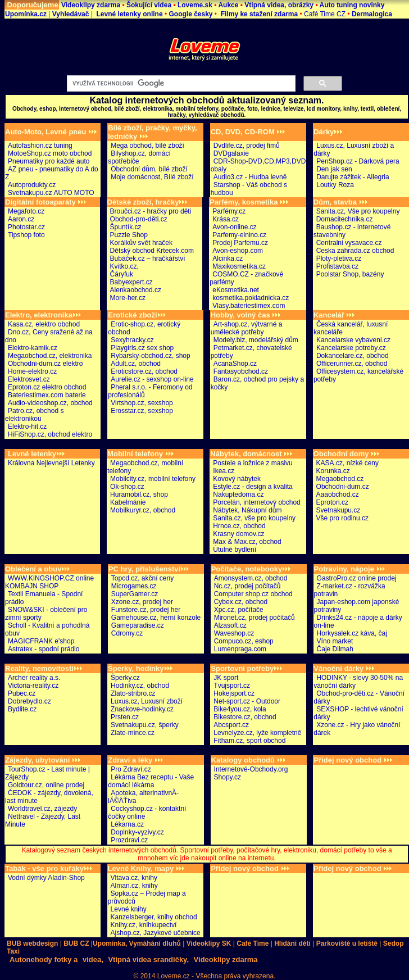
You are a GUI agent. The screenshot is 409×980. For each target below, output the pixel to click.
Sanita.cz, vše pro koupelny (254, 518)
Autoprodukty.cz (32, 185)
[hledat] (180, 84)
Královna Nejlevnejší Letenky (51, 463)
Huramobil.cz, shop (139, 494)
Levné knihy (129, 909)
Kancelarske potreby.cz (351, 348)
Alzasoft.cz (230, 625)
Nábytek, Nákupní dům (247, 510)
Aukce (228, 5)
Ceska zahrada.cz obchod (355, 251)
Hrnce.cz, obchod (239, 526)
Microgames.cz (134, 586)
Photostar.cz (26, 227)
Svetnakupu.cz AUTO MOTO (51, 193)
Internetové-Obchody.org (251, 769)
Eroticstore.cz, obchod (144, 371)
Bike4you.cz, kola (240, 709)
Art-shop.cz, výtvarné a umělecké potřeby (247, 328)
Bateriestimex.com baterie (47, 395)
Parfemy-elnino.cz (239, 235)
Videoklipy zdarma (92, 5)
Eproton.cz (332, 502)
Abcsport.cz (231, 725)
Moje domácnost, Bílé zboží (152, 177)
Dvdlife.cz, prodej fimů (247, 146)
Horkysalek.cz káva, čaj (352, 633)
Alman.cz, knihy (134, 886)
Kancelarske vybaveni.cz (353, 340)
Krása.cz (226, 219)
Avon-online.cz (235, 227)
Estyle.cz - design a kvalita (253, 487)
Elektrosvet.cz (29, 379)
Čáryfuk (122, 274)
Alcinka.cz (228, 258)
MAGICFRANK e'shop (41, 641)
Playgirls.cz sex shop (142, 348)
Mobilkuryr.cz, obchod (143, 510)
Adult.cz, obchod (136, 364)
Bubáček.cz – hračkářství (148, 258)
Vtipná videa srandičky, (148, 959)
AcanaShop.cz (235, 364)
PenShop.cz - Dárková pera (358, 161)
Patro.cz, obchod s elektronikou (34, 415)
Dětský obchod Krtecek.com (152, 251)
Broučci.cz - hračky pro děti (151, 211)
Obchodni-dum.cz (343, 487)
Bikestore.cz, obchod (245, 717)
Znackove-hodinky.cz (142, 709)
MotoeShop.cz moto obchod (50, 153)
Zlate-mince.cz (133, 733)
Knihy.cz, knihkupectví (144, 925)
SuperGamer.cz (135, 594)
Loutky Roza (335, 185)
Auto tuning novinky (352, 5)
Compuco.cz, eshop (244, 641)
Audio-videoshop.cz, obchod (50, 403)
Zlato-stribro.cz (133, 693)
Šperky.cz (125, 678)
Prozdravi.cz (129, 840)
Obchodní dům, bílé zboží (149, 169)
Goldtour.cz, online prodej (46, 785)
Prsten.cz (125, 717)
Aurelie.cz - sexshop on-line (152, 379)
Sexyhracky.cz (132, 340)
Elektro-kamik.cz (33, 348)
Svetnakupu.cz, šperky (145, 725)
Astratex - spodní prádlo (44, 649)
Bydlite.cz (22, 709)
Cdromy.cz (127, 633)
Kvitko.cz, (124, 266)
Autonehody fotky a (44, 959)
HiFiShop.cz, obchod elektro (50, 434)
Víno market (335, 641)
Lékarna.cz (127, 824)
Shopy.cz (228, 777)
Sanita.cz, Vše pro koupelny (358, 211)
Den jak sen (334, 169)
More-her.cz (128, 298)
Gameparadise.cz (138, 625)
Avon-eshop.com (238, 251)
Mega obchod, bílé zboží (147, 146)
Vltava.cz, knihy (134, 878)
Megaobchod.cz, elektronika (50, 356)
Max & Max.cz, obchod (247, 542)
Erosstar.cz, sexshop (142, 411)
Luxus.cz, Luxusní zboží (147, 701)
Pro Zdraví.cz (131, 769)
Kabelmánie (128, 502)
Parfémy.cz (229, 211)
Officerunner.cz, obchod (352, 364)
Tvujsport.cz (232, 686)
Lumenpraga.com (240, 649)
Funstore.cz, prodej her (146, 610)
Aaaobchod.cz (338, 494)
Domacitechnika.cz (345, 219)
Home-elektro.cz (32, 371)
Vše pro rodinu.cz (342, 518)
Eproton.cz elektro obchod (47, 387)
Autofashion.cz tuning (40, 146)
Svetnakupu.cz (338, 510)
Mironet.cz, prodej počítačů (255, 618)
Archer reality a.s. (34, 678)
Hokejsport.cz (234, 693)
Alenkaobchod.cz (136, 290)
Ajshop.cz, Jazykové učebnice (156, 933)
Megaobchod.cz (340, 479)
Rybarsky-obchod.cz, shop (150, 356)
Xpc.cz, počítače (239, 610)
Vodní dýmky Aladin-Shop (46, 878)
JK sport (226, 678)
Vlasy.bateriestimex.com (249, 306)
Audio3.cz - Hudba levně (250, 177)
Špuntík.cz (126, 227)
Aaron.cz (21, 219)
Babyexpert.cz (131, 282)
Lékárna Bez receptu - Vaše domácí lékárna (151, 781)
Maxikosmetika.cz (239, 266)
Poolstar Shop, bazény (350, 274)
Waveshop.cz (234, 633)
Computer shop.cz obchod (253, 594)
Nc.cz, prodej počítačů (247, 586)
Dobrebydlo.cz (29, 701)
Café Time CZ (324, 14)
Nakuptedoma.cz (238, 494)
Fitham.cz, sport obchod (249, 741)
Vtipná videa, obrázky (280, 5)
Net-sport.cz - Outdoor (247, 701)
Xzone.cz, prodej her (142, 602)
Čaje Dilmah (335, 649)
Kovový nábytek (237, 479)
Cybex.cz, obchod (241, 602)
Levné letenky (37, 454)
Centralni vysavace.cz (349, 243)
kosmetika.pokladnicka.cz (251, 298)
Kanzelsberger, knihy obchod (154, 917)
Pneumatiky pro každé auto (49, 161)
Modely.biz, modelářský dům (256, 340)
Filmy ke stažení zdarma (258, 14)
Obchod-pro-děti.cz (139, 219)
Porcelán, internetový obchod (256, 502)
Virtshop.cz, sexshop (142, 403)
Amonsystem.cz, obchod (251, 578)
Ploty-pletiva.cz (339, 258)
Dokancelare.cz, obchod (353, 356)
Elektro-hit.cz (27, 427)
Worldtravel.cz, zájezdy (42, 809)
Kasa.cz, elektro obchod (44, 324)
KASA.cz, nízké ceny (347, 463)
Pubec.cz (22, 693)
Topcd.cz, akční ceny (142, 578)
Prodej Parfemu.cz (240, 243)
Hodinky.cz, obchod (140, 686)
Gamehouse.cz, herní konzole (156, 618)
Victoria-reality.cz (33, 686)
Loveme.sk (195, 5)
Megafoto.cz (26, 211)
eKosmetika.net (236, 290)
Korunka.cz (333, 471)
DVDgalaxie (231, 153)
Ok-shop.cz (127, 487)
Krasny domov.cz (238, 534)
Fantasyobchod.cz (241, 371)
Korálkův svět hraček (141, 243)
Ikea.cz (224, 471)
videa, (93, 959)
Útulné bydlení (235, 550)
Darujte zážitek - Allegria (353, 177)
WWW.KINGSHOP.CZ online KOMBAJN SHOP (49, 582)
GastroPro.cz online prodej (357, 578)
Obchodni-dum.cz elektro (45, 364)
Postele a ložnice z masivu (253, 463)
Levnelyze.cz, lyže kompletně (257, 733)
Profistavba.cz (337, 266)
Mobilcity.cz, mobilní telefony (153, 479)
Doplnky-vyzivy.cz (137, 832)
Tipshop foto (26, 235)
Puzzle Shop (129, 235)
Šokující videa (150, 5)
